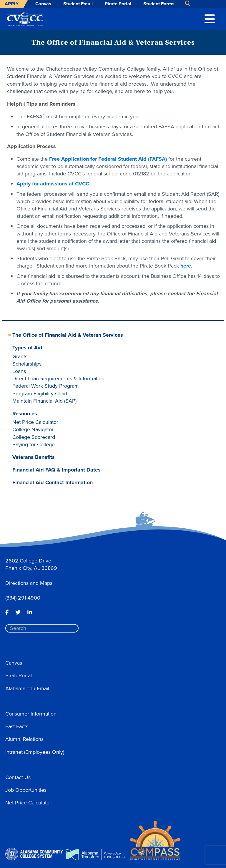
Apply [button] (12, 4)
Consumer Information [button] (31, 714)
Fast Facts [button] (17, 726)
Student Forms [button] (159, 4)
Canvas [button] (43, 4)
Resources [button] (25, 414)
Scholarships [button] (27, 364)
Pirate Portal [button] (118, 4)
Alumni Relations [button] (24, 739)
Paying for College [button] (34, 444)
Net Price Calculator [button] (35, 422)
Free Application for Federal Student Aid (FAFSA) (108, 159)
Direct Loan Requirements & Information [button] (58, 379)
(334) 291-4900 (23, 598)
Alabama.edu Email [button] (27, 688)
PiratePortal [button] (19, 676)
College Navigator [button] (33, 429)
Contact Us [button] (18, 777)
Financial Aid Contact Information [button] (53, 482)
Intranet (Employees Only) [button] (35, 752)
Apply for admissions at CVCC (53, 184)
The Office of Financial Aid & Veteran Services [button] (68, 335)
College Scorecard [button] (34, 437)
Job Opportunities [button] (26, 790)
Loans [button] (19, 371)
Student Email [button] (78, 4)
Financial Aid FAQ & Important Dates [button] (56, 470)
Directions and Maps (29, 583)
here (186, 266)
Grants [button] (20, 356)
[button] (210, 18)
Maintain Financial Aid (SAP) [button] (44, 401)
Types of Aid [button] (27, 348)
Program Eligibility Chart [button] (40, 394)
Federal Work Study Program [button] (46, 386)
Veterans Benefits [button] (34, 457)
